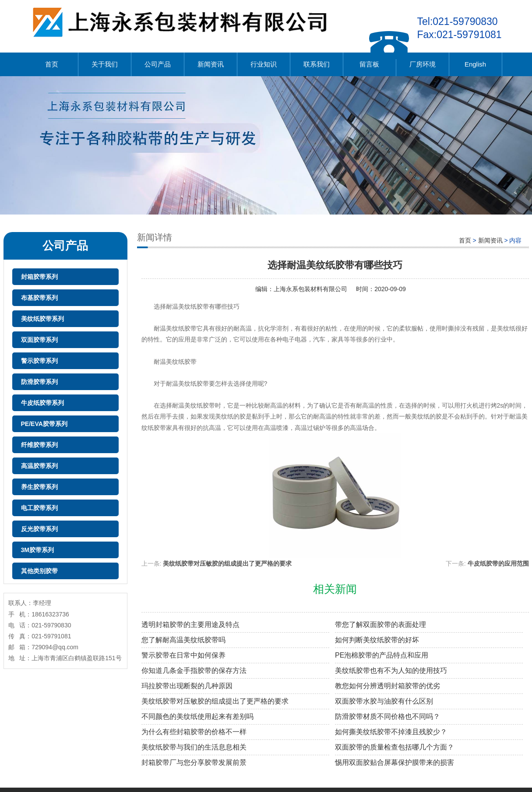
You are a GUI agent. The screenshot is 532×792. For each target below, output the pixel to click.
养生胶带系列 (39, 487)
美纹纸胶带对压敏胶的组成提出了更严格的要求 (227, 563)
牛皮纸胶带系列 (42, 403)
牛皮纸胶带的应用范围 (498, 563)
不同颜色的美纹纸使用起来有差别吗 (197, 716)
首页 (52, 64)
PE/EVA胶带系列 (44, 424)
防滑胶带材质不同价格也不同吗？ (388, 716)
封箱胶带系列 (39, 277)
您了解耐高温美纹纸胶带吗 (183, 640)
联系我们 (317, 64)
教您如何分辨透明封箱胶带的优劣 (388, 686)
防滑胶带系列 (39, 382)
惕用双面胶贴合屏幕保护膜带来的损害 (395, 762)
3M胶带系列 (37, 550)
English (475, 64)
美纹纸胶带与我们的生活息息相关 (194, 747)
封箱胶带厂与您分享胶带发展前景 (194, 762)
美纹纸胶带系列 (42, 319)
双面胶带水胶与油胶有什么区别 (384, 701)
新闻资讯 (211, 64)
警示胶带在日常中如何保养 (183, 655)
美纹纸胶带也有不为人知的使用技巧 (391, 671)
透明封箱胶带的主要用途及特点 (190, 625)
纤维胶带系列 (39, 445)
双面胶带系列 (39, 340)
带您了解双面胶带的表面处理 (381, 625)
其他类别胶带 (39, 571)
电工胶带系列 (39, 508)
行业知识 (264, 64)
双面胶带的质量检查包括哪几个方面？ (395, 747)
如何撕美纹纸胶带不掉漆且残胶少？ (391, 732)
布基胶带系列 (39, 298)
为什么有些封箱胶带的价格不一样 (194, 732)
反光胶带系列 (39, 529)
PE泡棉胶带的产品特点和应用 (382, 655)
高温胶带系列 (39, 466)
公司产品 (158, 64)
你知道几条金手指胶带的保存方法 (194, 671)
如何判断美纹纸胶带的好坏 (377, 640)
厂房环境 (423, 64)
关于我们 (105, 64)
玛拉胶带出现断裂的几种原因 (187, 686)
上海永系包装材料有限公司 (310, 289)
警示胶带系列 (39, 361)
